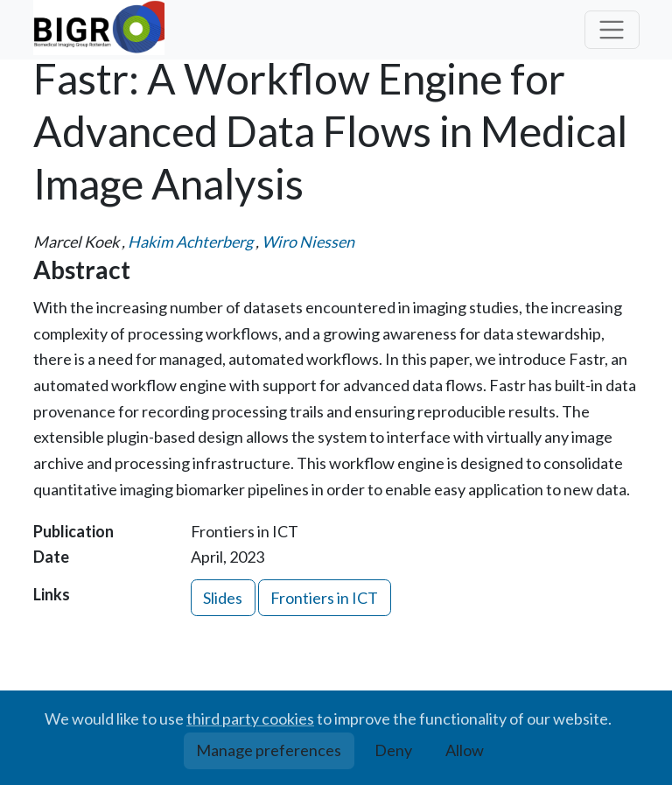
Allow (465, 750)
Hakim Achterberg (190, 242)
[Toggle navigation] (612, 30)
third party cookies (250, 718)
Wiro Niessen (308, 242)
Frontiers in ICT (324, 598)
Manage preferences (269, 750)
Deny (393, 750)
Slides (223, 598)
